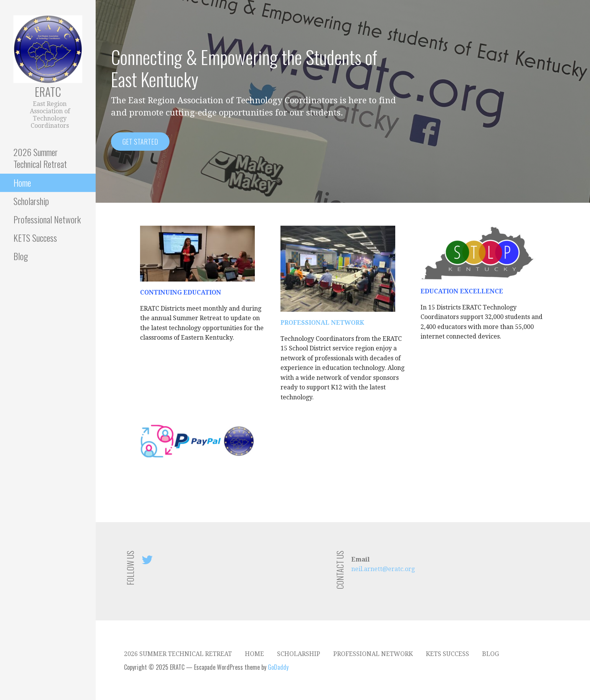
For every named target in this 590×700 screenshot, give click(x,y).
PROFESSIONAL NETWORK (322, 323)
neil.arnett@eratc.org (383, 569)
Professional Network (47, 219)
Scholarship (31, 201)
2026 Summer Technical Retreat (40, 158)
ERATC (48, 92)
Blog (21, 256)
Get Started (140, 142)
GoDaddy (278, 667)
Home (22, 182)
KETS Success (35, 238)
